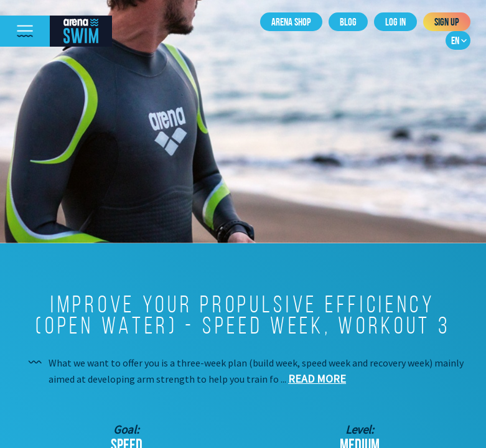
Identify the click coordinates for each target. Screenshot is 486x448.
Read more (317, 379)
